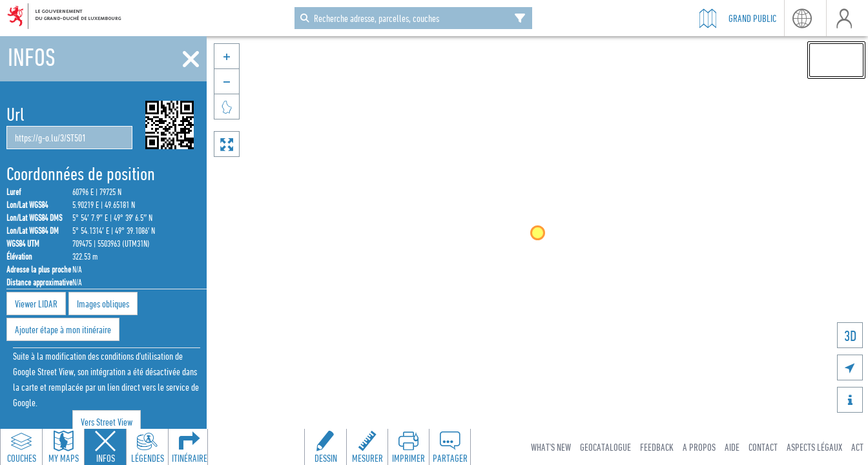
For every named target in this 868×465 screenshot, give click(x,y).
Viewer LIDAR (36, 304)
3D (850, 336)
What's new (551, 447)
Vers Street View (107, 422)
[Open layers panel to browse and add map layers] (21, 447)
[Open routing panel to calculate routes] (189, 447)
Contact (763, 447)
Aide (732, 447)
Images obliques (103, 304)
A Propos (699, 447)
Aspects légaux (814, 447)
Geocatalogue (605, 447)
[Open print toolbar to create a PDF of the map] (408, 447)
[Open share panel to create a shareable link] (449, 447)
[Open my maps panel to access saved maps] (63, 447)
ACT (857, 447)
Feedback (657, 447)
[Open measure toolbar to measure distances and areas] (367, 447)
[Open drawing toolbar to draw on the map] (325, 447)
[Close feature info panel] (105, 447)
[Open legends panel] (147, 447)
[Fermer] (191, 59)
